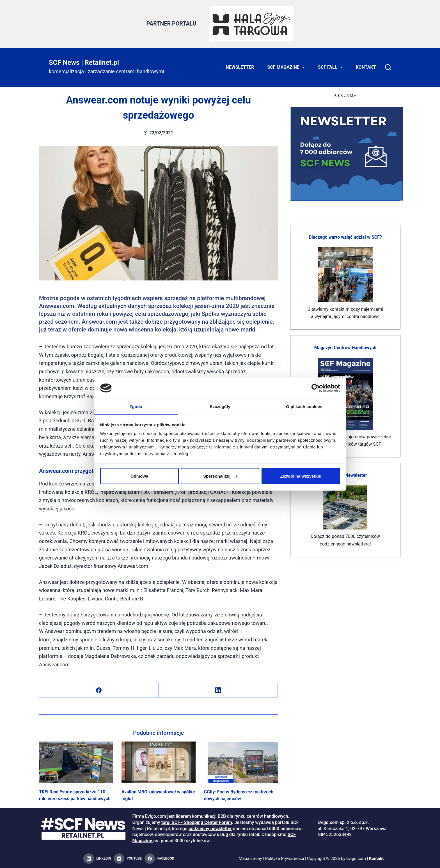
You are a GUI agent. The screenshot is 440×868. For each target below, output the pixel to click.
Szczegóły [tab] (220, 406)
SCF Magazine (287, 67)
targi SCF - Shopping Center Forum (197, 822)
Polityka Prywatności (285, 858)
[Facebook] (99, 690)
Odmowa (139, 476)
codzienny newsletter (210, 828)
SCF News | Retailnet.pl (84, 62)
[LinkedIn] (218, 690)
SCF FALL (331, 67)
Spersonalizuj (220, 476)
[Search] (388, 67)
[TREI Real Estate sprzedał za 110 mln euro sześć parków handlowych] (76, 762)
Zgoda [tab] (136, 406)
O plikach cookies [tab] (304, 406)
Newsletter (240, 67)
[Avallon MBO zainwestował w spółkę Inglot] (159, 762)
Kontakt (366, 67)
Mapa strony (250, 858)
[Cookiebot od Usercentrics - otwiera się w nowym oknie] (316, 388)
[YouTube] (128, 859)
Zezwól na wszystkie (301, 476)
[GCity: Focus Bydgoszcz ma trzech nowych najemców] (241, 762)
